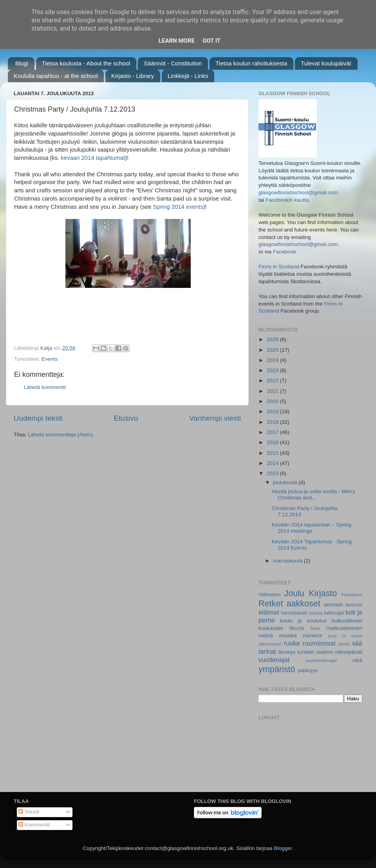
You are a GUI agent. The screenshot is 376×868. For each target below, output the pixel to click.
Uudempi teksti (38, 418)
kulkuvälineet (347, 621)
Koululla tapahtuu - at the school (56, 76)
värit (358, 660)
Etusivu (126, 418)
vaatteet (324, 652)
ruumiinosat (319, 643)
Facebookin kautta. (288, 200)
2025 (273, 350)
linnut (315, 628)
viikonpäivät (348, 652)
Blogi (22, 63)
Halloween (270, 595)
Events (50, 359)
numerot (313, 636)
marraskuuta (288, 561)
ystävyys (308, 670)
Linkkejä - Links (188, 76)
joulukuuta (286, 482)
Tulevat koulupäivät (326, 63)
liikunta (297, 628)
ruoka (292, 643)
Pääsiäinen (352, 595)
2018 (273, 422)
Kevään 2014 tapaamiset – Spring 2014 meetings (312, 528)
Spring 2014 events (178, 207)
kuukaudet (271, 628)
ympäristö (277, 669)
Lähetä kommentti (45, 387)
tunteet (306, 652)
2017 (273, 432)
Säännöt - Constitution (173, 63)
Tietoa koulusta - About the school (86, 63)
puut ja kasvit (345, 636)
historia (315, 613)
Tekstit (29, 812)
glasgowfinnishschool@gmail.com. (299, 244)
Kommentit (34, 825)
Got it (211, 41)
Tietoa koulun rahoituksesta (251, 63)
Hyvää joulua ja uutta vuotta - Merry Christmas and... (314, 495)
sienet (344, 644)
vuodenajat (274, 660)
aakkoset (303, 603)
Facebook (285, 252)
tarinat (267, 651)
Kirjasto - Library (133, 76)
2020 (273, 401)
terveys (287, 652)
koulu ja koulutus (303, 621)
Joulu (294, 593)
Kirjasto (323, 593)
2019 (273, 411)
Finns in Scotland (279, 267)
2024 (273, 360)
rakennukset (270, 644)
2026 (273, 339)
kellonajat (334, 613)
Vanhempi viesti (215, 418)
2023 (273, 370)
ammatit (333, 605)
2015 (273, 453)
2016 (273, 442)
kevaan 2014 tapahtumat (93, 158)
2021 (273, 391)
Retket (271, 603)
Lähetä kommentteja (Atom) (61, 435)
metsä (266, 636)
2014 (273, 463)
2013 (273, 473)
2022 (273, 381)
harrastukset (294, 613)
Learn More (177, 41)
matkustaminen (344, 628)
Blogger (283, 848)
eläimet (269, 612)
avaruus (354, 605)
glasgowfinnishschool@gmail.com (298, 193)
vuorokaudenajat (321, 660)
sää (357, 643)
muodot (288, 636)
